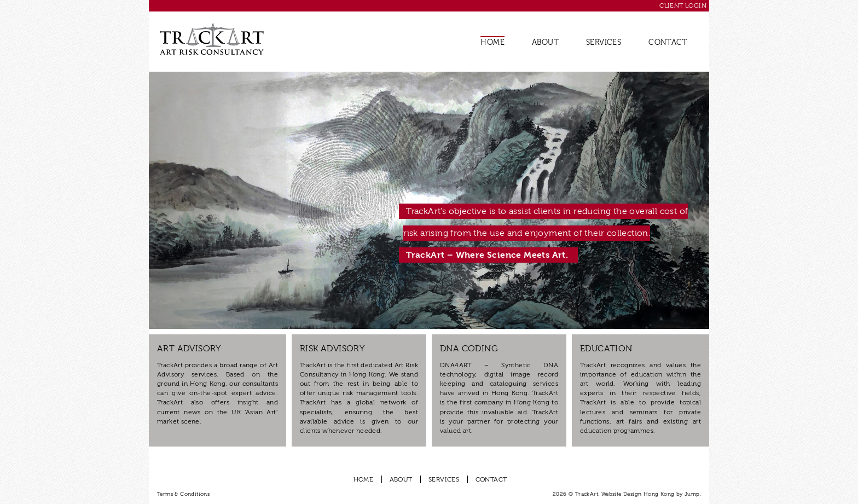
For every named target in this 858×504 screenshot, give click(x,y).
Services (604, 43)
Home (492, 43)
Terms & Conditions (183, 494)
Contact (668, 43)
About (545, 43)
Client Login (683, 5)
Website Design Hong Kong (638, 494)
